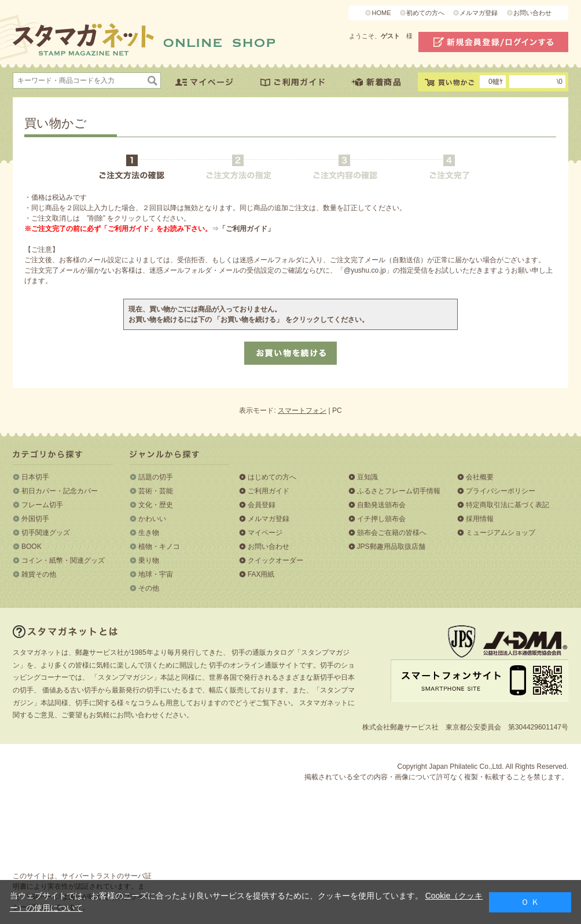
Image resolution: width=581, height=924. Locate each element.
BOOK (32, 547)
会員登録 (262, 505)
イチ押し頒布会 (381, 519)
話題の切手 (156, 477)
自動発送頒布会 (381, 505)
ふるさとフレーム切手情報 (399, 491)
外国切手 (35, 519)
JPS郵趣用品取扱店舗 (391, 547)
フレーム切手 (42, 505)
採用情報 (480, 519)
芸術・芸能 (156, 491)
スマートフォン (302, 410)
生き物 (149, 533)
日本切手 (35, 477)
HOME (381, 13)
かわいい (152, 519)
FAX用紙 (261, 574)
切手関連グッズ (46, 533)
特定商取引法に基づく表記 (508, 505)
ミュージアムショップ (501, 533)
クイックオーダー (275, 560)
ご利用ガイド (269, 491)
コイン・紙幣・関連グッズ (63, 560)
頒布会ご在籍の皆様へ (392, 533)
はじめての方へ (272, 477)
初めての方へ (425, 13)
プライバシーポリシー (501, 491)
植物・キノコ (159, 547)
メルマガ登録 (479, 13)
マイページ (265, 533)
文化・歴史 (156, 505)
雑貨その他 (39, 574)
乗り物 (149, 560)
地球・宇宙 (156, 574)
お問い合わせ (532, 13)
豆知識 (367, 477)
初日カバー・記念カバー (60, 491)
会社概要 (480, 477)
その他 (149, 588)
